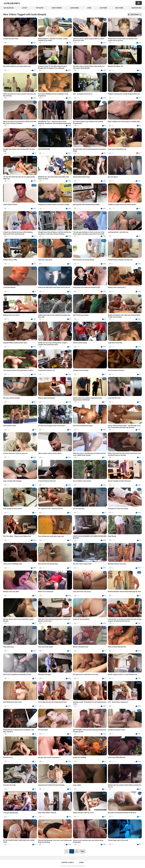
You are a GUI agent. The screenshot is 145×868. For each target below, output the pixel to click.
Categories (74, 8)
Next (82, 851)
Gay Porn (103, 8)
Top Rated (40, 8)
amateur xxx (136, 8)
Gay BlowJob (9, 8)
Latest (25, 8)
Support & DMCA (67, 862)
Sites (89, 8)
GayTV (12, 3)
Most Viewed (57, 8)
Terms (81, 862)
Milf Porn (119, 8)
